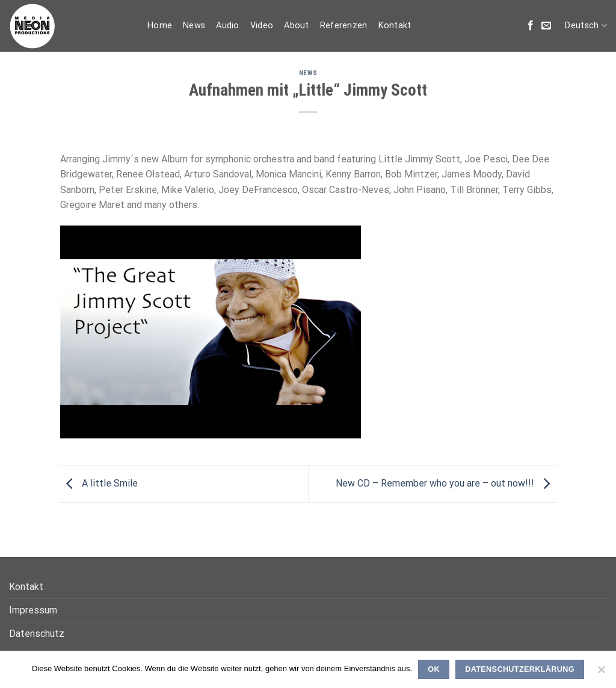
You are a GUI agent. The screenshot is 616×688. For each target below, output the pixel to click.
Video (262, 26)
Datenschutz (37, 634)
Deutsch (586, 26)
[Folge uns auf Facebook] (531, 26)
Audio (227, 26)
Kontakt (395, 26)
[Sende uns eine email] (546, 26)
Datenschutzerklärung (520, 669)
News (194, 26)
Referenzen (344, 26)
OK (434, 669)
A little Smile (99, 483)
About (296, 26)
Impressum (33, 610)
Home (160, 26)
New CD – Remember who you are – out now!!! (446, 483)
